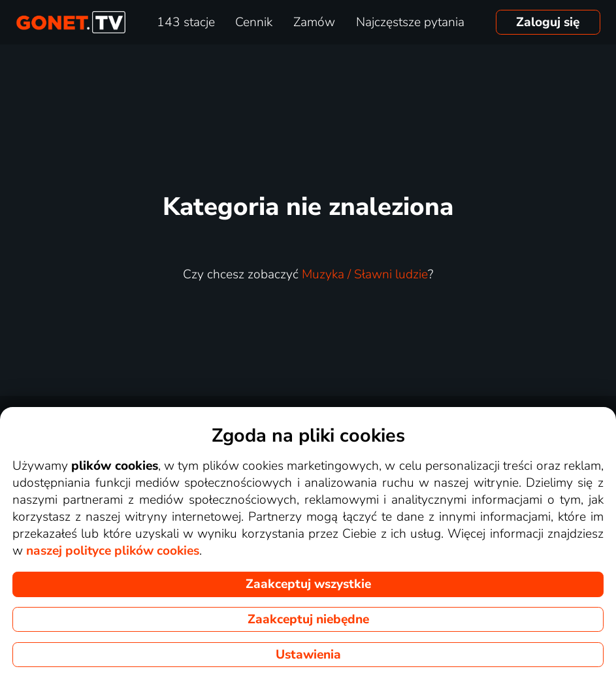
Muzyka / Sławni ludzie (365, 274)
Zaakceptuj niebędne (308, 619)
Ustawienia (308, 655)
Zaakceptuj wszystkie (308, 584)
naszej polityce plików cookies (113, 551)
